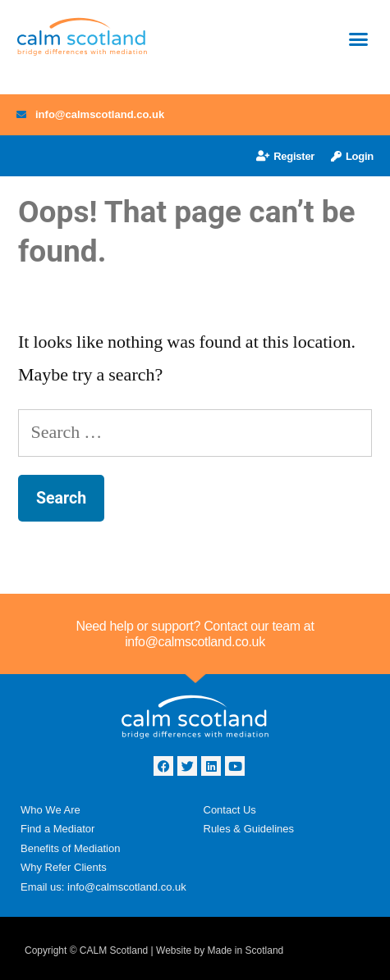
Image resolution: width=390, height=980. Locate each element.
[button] (359, 39)
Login (352, 156)
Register (285, 156)
